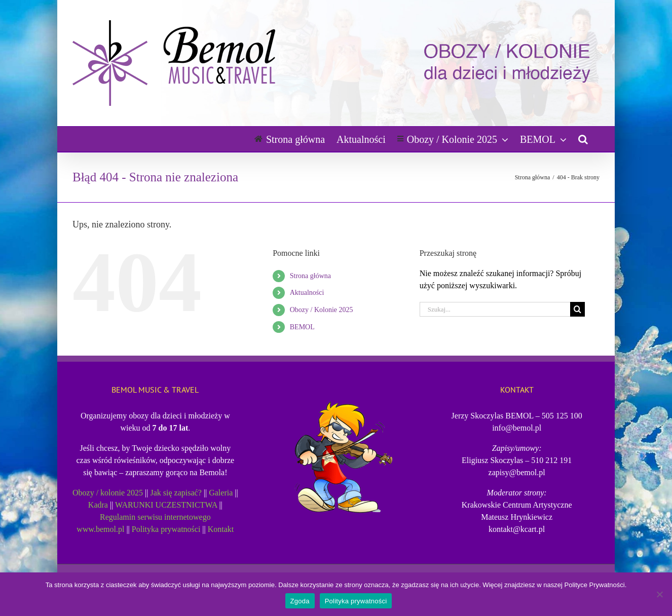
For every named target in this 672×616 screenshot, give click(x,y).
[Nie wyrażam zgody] (659, 594)
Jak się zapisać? (176, 493)
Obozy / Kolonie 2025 (322, 310)
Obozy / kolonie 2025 (108, 493)
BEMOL (302, 327)
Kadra (98, 505)
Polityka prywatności (166, 529)
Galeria (221, 493)
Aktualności (307, 293)
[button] (583, 139)
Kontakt (221, 529)
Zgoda (300, 601)
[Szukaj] (577, 309)
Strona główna (310, 276)
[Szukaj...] (495, 309)
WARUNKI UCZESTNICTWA (166, 505)
